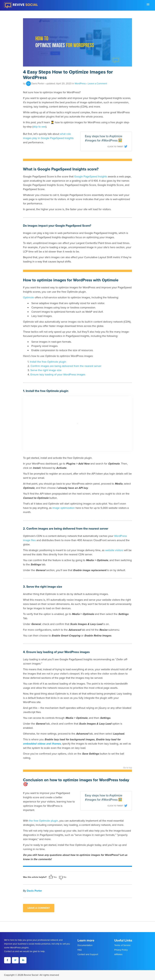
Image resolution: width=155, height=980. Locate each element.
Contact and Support (88, 954)
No (63, 877)
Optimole (28, 297)
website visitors (114, 550)
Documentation (85, 945)
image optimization (64, 508)
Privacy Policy (121, 950)
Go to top (128, 768)
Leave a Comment (97, 84)
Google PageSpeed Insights (91, 176)
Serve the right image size (46, 370)
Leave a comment (39, 908)
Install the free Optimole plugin (48, 362)
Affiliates (118, 954)
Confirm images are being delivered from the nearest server (66, 366)
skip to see (39, 127)
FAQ (80, 950)
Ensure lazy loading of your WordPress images (58, 374)
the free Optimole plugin (44, 821)
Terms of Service (122, 945)
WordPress (80, 84)
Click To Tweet (117, 147)
